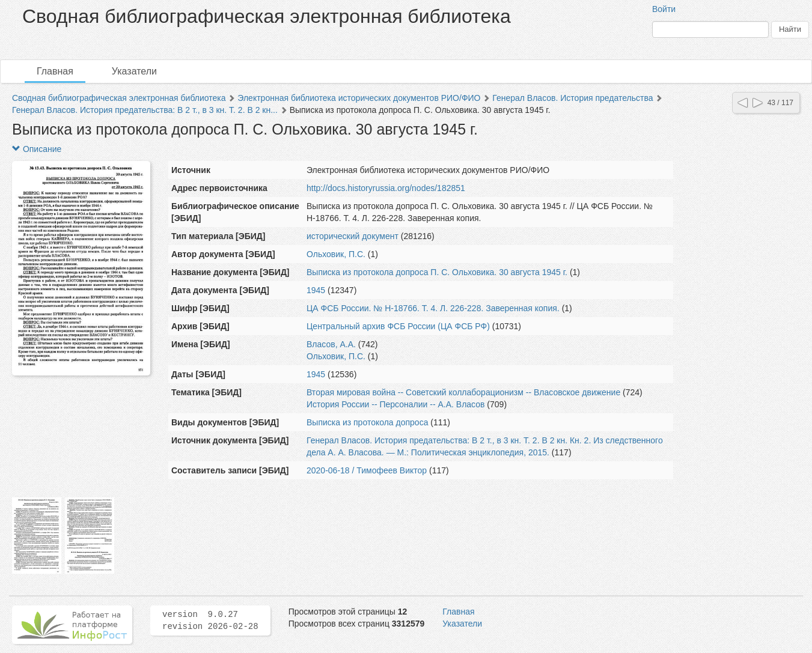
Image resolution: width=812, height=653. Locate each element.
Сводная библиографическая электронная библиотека (119, 98)
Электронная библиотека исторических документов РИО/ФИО (359, 98)
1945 (316, 290)
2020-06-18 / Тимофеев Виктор (367, 470)
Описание (37, 149)
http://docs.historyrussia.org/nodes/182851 (386, 188)
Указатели (134, 71)
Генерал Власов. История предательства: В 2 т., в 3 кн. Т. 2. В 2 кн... (145, 110)
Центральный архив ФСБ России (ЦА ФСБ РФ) (398, 326)
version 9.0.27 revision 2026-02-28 (210, 621)
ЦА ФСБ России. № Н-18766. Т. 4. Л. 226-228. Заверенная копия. (433, 308)
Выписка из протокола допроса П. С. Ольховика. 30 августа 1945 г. (437, 272)
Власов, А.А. (331, 344)
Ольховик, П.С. (336, 254)
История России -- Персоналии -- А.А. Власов (395, 404)
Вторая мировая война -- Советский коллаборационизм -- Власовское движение (463, 392)
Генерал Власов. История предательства (572, 98)
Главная (55, 71)
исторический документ (353, 236)
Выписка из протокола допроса (367, 422)
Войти (664, 9)
